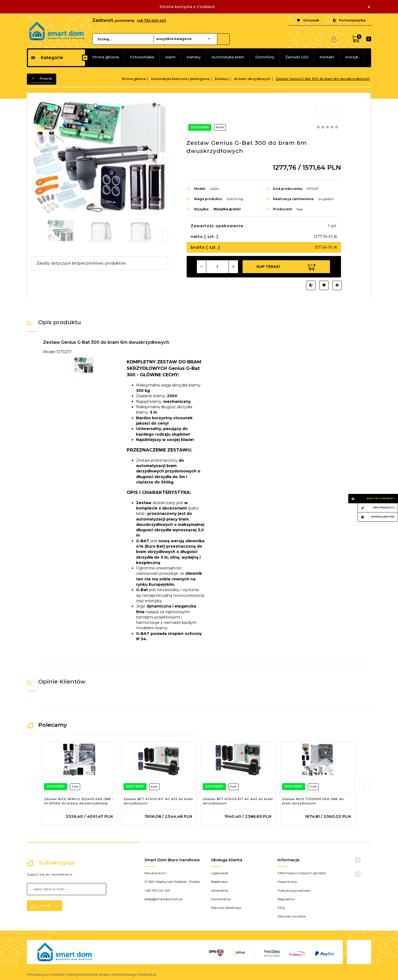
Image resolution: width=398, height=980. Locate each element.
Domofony (265, 57)
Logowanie (219, 873)
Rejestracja (219, 882)
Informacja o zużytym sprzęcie (302, 873)
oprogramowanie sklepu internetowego (102, 974)
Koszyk (352, 57)
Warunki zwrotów (292, 916)
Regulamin (286, 899)
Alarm (170, 57)
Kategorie (47, 58)
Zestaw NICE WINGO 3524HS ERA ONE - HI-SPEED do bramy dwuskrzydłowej (79, 801)
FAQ (281, 908)
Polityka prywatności (294, 890)
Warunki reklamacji (226, 908)
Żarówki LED (297, 57)
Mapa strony (287, 882)
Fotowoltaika (142, 57)
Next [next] (163, 236)
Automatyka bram (228, 57)
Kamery (194, 57)
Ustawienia (219, 890)
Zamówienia (221, 899)
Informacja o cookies (46, 974)
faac (300, 209)
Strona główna (106, 57)
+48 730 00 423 (157, 890)
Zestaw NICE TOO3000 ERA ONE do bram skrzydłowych (313, 801)
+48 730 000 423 (151, 21)
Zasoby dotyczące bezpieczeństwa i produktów (81, 263)
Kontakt (327, 57)
